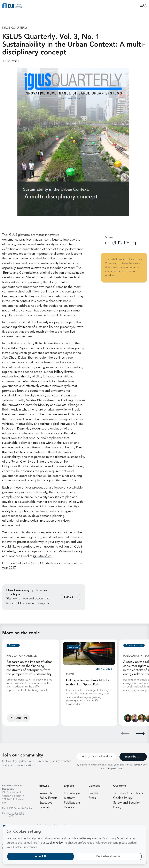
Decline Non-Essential (108, 856)
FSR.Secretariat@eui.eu (21, 809)
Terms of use (140, 765)
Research (46, 793)
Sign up (71, 597)
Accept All (41, 856)
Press (92, 798)
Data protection (114, 768)
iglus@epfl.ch (42, 556)
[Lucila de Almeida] (128, 718)
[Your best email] (96, 756)
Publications (72, 803)
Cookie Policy (123, 798)
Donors (69, 807)
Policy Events (48, 798)
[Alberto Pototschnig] (135, 718)
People (93, 793)
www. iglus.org (31, 537)
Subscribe (133, 757)
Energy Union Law (134, 645)
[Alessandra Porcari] (142, 718)
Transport (13, 645)
